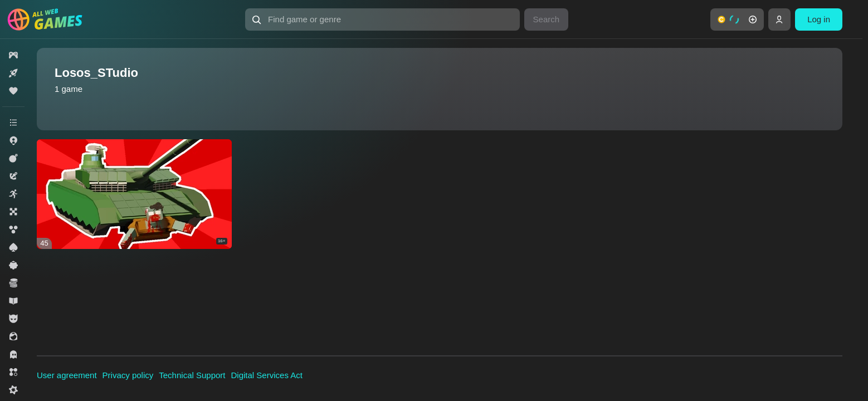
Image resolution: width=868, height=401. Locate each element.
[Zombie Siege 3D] (134, 194)
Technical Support (192, 375)
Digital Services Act (267, 375)
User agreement (67, 375)
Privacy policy (128, 375)
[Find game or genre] (382, 19)
